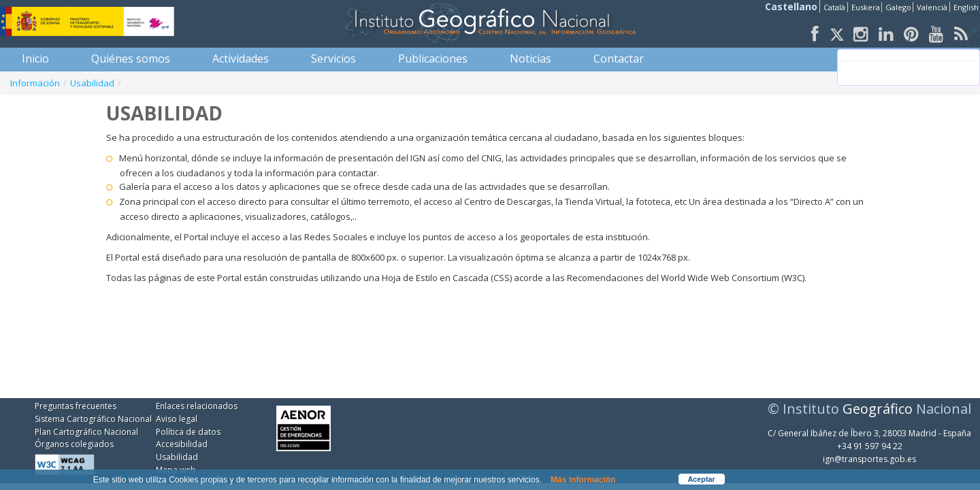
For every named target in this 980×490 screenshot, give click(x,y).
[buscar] (907, 67)
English (966, 7)
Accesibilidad (182, 444)
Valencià (932, 7)
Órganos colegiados (74, 444)
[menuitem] (35, 59)
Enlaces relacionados (197, 406)
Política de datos (188, 432)
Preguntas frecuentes (76, 406)
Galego (898, 7)
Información (35, 83)
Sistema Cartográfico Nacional (93, 419)
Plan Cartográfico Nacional (86, 432)
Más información (583, 480)
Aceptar (702, 479)
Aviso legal (177, 419)
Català (834, 7)
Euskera (866, 7)
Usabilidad (92, 83)
